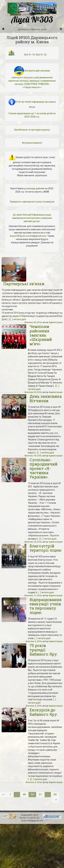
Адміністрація (56, 322)
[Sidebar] (3, 29)
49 (24, 794)
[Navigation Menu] (61, 29)
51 (40, 794)
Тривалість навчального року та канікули (32, 202)
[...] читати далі (18, 319)
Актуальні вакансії (32, 143)
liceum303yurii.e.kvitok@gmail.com (28, 236)
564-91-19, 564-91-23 (35, 55)
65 (55, 794)
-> (56, 800)
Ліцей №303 (32, 13)
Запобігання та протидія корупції (32, 130)
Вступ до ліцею (20, 102)
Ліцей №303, (27, 815)
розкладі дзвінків (35, 188)
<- (4, 794)
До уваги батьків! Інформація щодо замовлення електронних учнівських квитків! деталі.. (32, 218)
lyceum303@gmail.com (32, 821)
